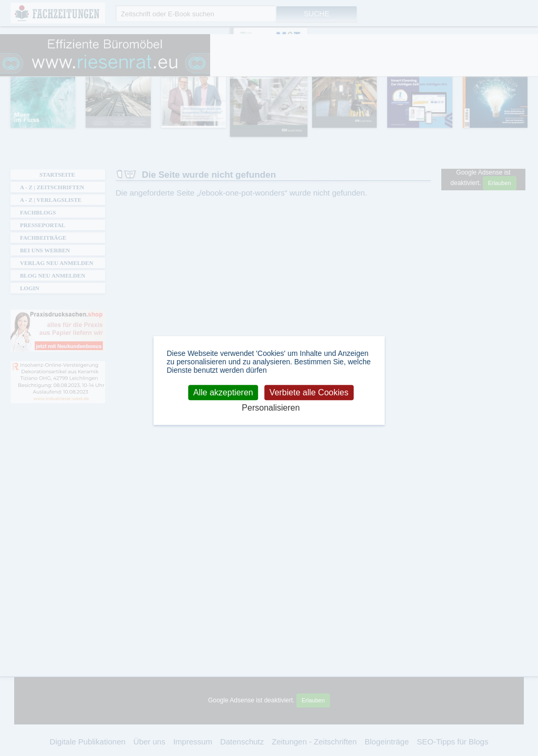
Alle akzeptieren (223, 392)
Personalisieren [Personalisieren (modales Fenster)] (271, 408)
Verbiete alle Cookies (309, 392)
